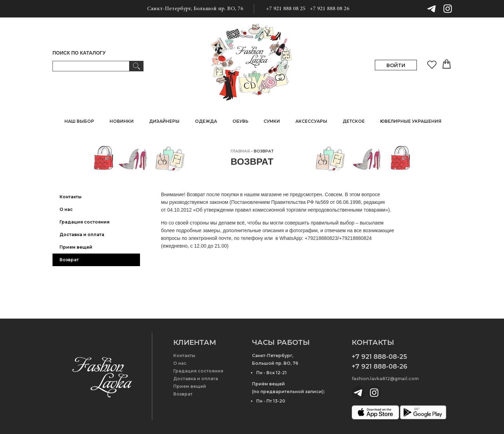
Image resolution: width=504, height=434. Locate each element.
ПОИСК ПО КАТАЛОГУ (79, 53)
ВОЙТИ (396, 65)
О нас (66, 209)
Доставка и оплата (82, 234)
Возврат (69, 260)
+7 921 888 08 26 (330, 9)
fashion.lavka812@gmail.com (385, 379)
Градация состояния (85, 222)
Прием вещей (76, 247)
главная (240, 151)
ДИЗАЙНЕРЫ (164, 121)
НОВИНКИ (122, 121)
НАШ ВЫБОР (79, 121)
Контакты (71, 197)
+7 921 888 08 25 (286, 9)
